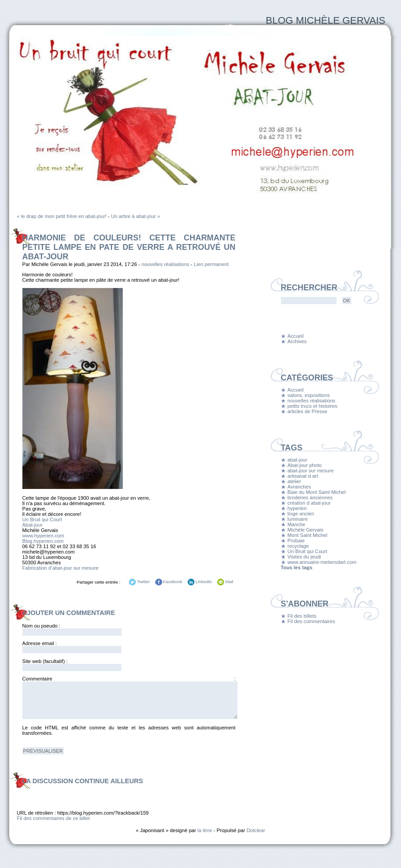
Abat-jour (32, 525)
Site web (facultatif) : (45, 661)
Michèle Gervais (306, 530)
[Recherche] (309, 301)
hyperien (297, 508)
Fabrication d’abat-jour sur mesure (60, 568)
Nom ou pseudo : (41, 626)
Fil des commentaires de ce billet (54, 818)
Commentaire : (129, 679)
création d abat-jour (309, 503)
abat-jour (298, 460)
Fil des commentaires (311, 621)
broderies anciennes (310, 497)
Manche (297, 524)
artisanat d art (303, 476)
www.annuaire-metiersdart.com (322, 562)
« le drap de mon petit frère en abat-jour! (62, 216)
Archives (297, 341)
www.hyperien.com (43, 536)
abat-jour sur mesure (311, 471)
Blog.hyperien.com (43, 541)
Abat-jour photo (305, 465)
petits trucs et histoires (313, 406)
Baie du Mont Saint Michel (317, 492)
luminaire (298, 519)
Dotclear (256, 830)
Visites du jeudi (304, 557)
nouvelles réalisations (166, 264)
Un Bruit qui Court (42, 519)
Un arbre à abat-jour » (136, 216)
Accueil (296, 336)
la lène (205, 830)
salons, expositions (309, 395)
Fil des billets (302, 616)
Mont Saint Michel (308, 535)
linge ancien (301, 514)
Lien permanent (211, 264)
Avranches (300, 487)
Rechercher (309, 288)
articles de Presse (308, 411)
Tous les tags (297, 567)
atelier (294, 481)
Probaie (296, 541)
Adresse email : (40, 643)
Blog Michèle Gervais (326, 20)
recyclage (298, 546)
